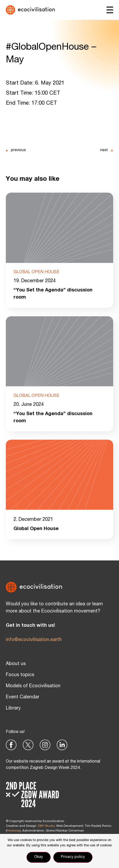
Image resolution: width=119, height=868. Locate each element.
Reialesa (13, 831)
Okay (39, 857)
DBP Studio (46, 826)
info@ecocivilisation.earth (34, 640)
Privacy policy (73, 857)
